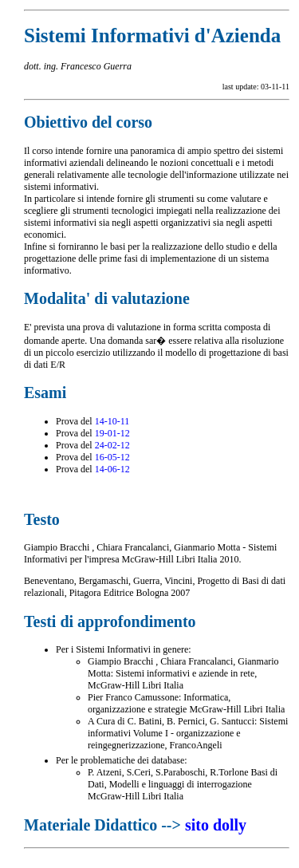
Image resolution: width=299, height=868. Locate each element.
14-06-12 (112, 469)
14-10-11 (112, 421)
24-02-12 (112, 445)
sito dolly (216, 825)
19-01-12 (112, 433)
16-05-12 (112, 457)
